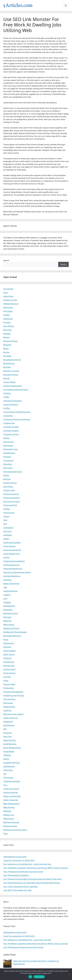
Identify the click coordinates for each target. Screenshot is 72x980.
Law (5, 587)
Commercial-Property (13, 401)
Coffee (6, 397)
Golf (5, 524)
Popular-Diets (9, 684)
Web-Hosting (9, 807)
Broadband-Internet (12, 360)
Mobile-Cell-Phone (11, 628)
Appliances (8, 319)
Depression (8, 445)
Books (6, 348)
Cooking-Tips (9, 423)
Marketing (8, 610)
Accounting (8, 289)
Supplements (9, 766)
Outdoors (7, 658)
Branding (7, 356)
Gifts (5, 520)
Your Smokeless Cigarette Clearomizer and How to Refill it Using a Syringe (36, 868)
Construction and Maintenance (17, 412)
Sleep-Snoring (9, 740)
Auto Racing (9, 326)
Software (7, 755)
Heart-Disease (9, 546)
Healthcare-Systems (12, 542)
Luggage (7, 602)
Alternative (8, 307)
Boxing (6, 352)
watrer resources (11, 800)
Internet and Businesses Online (17, 572)
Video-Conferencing (12, 796)
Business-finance (11, 375)
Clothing (7, 393)
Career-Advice (9, 382)
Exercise (7, 479)
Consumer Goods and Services (17, 419)
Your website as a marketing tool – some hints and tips (27, 864)
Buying (6, 378)
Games (6, 516)
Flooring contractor (12, 501)
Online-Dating (9, 651)
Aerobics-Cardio (10, 300)
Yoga (5, 833)
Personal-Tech (9, 669)
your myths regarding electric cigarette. (21, 886)
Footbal (7, 509)
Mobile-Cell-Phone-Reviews (15, 632)
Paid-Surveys (9, 666)
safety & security (11, 718)
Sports (6, 759)
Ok (30, 977)
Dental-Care (9, 442)
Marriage (7, 617)
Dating (6, 438)
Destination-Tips (10, 449)
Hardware (8, 535)
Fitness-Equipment (11, 498)
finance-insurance (11, 494)
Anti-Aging (8, 311)
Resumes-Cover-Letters (13, 714)
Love (5, 598)
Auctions (7, 322)
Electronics (8, 468)
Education (8, 464)
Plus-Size (7, 677)
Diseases (7, 457)
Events (6, 475)
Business (7, 367)
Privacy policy (39, 977)
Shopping (7, 733)
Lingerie (7, 595)
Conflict (7, 408)
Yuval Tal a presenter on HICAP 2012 (19, 860)
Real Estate (8, 703)
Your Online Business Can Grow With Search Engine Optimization (32, 883)
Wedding (7, 811)
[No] (69, 974)
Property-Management (13, 692)
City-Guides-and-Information (16, 389)
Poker (6, 680)
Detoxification (9, 453)
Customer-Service (11, 434)
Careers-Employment (13, 386)
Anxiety (7, 315)
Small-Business (10, 744)
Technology (8, 777)
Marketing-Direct (11, 613)
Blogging (7, 345)
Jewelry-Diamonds (11, 583)
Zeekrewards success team (15, 857)
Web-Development (11, 804)
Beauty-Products (11, 341)
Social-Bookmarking (12, 748)
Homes (6, 557)
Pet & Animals (9, 673)
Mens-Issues (9, 625)
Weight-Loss (9, 815)
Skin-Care (7, 736)
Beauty (6, 337)
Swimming (8, 770)
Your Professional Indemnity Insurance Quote (23, 872)
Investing (7, 580)
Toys (5, 785)
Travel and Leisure (11, 789)
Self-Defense (9, 725)
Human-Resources (11, 565)
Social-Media (9, 751)
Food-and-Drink (10, 505)
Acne (5, 292)
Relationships (9, 707)
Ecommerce (8, 460)
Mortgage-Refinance (12, 636)
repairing (7, 710)
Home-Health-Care (11, 554)
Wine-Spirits (9, 819)
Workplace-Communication (15, 830)
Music (6, 639)
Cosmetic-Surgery (11, 427)
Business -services (11, 371)
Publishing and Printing (14, 695)
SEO (5, 729)
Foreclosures (9, 513)
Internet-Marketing (12, 576)
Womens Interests (11, 822)
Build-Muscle (9, 363)
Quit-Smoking (9, 699)
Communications (11, 404)
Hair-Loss (7, 531)
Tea (5, 774)
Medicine (7, 621)
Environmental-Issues (13, 472)
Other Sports (9, 654)
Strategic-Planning (11, 763)
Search (6, 260)
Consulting (8, 416)
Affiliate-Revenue (11, 304)
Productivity (9, 688)
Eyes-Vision (8, 486)
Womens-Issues (10, 826)
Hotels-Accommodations (14, 561)
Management (9, 606)
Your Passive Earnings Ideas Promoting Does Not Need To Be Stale (32, 879)
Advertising (8, 296)
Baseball (7, 334)
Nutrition (7, 647)
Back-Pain (8, 330)
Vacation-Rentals (11, 792)
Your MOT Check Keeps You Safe (17, 890)
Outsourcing (9, 662)
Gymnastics (8, 528)
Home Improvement (12, 550)
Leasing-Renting (10, 591)
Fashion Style (9, 490)
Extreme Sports (10, 483)
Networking (8, 643)
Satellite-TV (8, 722)
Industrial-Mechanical (13, 569)
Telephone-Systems (12, 781)
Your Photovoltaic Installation (16, 875)
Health (6, 539)
